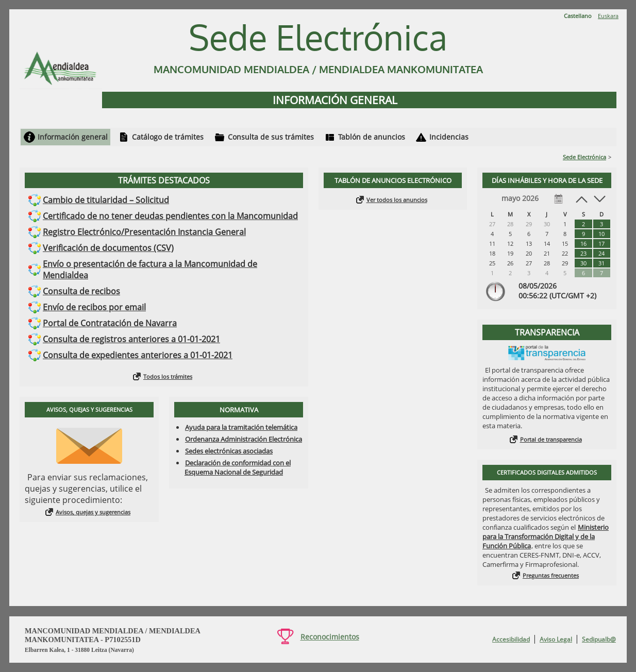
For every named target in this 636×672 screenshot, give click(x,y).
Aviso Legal (556, 639)
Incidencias (449, 137)
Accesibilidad (511, 639)
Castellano (578, 16)
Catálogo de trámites (168, 137)
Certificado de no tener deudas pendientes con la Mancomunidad (170, 216)
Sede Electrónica (584, 157)
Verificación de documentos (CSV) (108, 248)
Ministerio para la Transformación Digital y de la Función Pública (546, 536)
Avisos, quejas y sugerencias (93, 512)
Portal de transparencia (551, 439)
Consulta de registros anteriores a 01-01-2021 (131, 339)
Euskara (608, 16)
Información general (73, 137)
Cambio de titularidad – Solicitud (106, 200)
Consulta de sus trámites (271, 137)
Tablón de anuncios (372, 137)
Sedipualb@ (599, 639)
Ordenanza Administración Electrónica (244, 439)
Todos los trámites (168, 376)
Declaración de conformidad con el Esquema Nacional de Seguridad (238, 467)
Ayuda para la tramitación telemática (241, 427)
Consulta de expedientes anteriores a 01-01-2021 (138, 355)
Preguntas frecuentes (551, 575)
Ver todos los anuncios (397, 200)
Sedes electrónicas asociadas (229, 451)
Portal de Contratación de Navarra (110, 323)
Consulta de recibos (81, 291)
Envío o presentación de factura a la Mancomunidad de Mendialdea (150, 270)
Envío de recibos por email (94, 307)
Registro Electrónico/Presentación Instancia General (144, 232)
